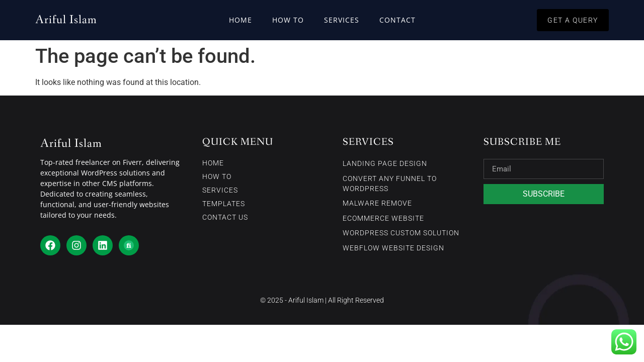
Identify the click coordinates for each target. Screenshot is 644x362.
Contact (397, 20)
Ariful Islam (66, 20)
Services (342, 20)
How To (288, 20)
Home (240, 20)
